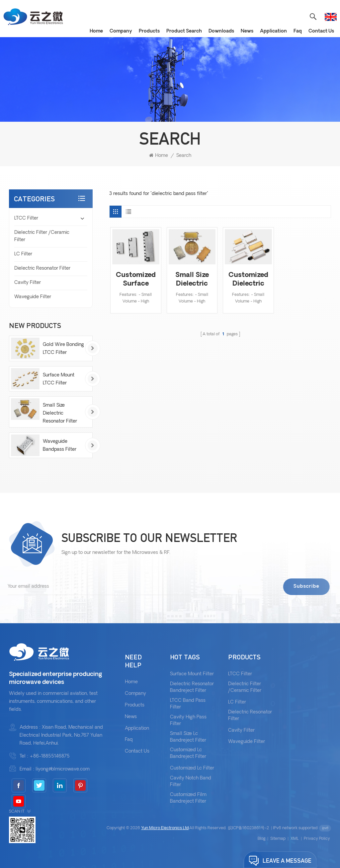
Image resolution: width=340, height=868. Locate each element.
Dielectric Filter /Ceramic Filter (42, 236)
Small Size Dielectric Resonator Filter (192, 280)
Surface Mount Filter (192, 674)
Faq (298, 31)
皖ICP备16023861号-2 (249, 828)
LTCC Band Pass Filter (188, 704)
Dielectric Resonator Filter (42, 268)
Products (149, 31)
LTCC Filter (26, 218)
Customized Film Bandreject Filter (188, 798)
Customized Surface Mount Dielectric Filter (136, 280)
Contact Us (321, 31)
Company (121, 31)
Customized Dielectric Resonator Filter (248, 280)
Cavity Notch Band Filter (191, 782)
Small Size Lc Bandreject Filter (188, 737)
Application (273, 31)
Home (96, 31)
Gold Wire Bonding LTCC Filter (63, 349)
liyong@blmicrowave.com (63, 769)
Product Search (184, 31)
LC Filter (23, 254)
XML (295, 839)
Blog (261, 839)
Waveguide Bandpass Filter (60, 446)
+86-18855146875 (50, 756)
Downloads (221, 31)
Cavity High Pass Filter (188, 721)
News (247, 31)
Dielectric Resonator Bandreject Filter (192, 687)
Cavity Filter (28, 283)
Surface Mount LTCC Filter (59, 379)
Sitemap (278, 839)
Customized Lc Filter (192, 768)
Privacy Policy (317, 839)
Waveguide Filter (33, 297)
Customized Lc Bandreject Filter (188, 753)
